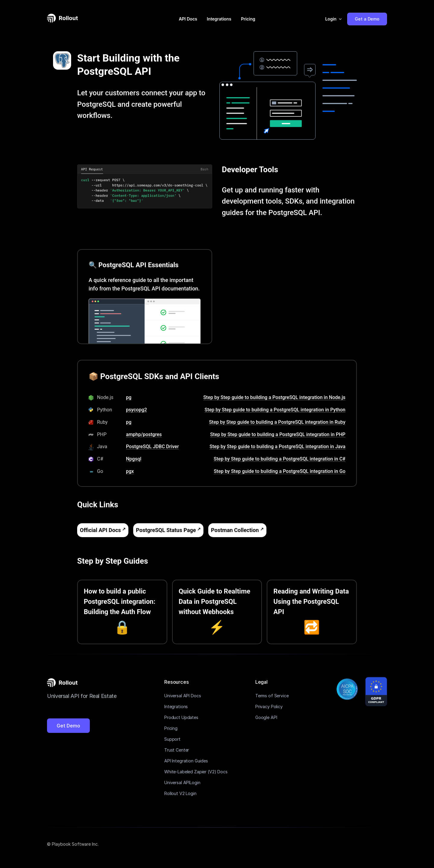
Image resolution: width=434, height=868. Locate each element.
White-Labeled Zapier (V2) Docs (196, 772)
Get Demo (68, 726)
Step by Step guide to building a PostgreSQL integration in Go (280, 471)
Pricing (248, 19)
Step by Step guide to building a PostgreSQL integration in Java (277, 447)
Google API (266, 717)
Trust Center (177, 750)
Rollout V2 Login (180, 793)
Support (172, 739)
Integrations (219, 19)
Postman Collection (235, 530)
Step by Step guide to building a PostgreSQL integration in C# (280, 459)
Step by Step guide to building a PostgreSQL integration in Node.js (274, 397)
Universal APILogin (182, 782)
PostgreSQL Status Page (166, 530)
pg (129, 397)
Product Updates (181, 717)
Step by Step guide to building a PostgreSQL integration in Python (275, 410)
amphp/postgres (144, 434)
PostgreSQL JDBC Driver (152, 447)
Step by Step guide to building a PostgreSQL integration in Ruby (277, 422)
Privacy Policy (269, 706)
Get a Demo (367, 19)
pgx (130, 471)
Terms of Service (272, 696)
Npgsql (134, 459)
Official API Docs (100, 530)
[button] (334, 19)
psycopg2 (137, 410)
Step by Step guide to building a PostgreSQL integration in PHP (278, 434)
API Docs (188, 19)
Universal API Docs (182, 696)
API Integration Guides (186, 761)
